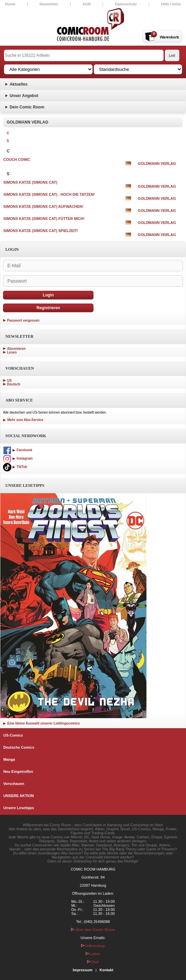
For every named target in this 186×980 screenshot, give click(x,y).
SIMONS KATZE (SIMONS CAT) (30, 182)
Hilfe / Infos (171, 4)
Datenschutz (126, 4)
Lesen (12, 352)
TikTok (15, 467)
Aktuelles (19, 84)
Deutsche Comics (19, 747)
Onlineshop (93, 946)
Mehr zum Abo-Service (23, 420)
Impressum (83, 970)
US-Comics (13, 735)
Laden (93, 954)
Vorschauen (14, 784)
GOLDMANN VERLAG (157, 164)
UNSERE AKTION (19, 796)
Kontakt (106, 970)
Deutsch (14, 384)
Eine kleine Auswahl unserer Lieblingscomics (41, 723)
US (9, 381)
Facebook (18, 450)
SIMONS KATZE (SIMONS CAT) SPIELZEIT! (41, 231)
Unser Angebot (24, 96)
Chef (93, 962)
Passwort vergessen (23, 320)
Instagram (18, 458)
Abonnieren (16, 349)
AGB (86, 4)
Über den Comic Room (93, 930)
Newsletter (49, 4)
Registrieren (48, 308)
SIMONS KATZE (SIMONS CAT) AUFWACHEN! (43, 206)
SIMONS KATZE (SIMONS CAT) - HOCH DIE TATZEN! (49, 194)
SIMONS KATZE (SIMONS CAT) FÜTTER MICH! (44, 219)
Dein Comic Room (27, 107)
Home (10, 4)
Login (48, 295)
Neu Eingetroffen (18, 772)
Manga (9, 759)
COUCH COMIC (17, 159)
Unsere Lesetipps (19, 808)
